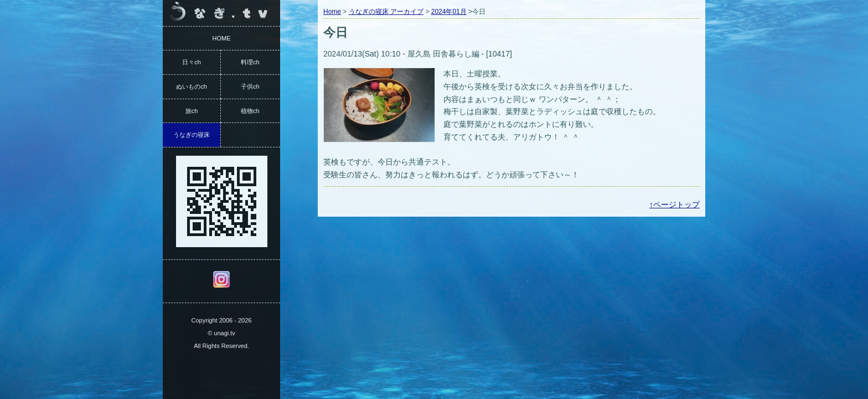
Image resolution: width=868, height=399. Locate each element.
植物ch (250, 111)
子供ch (250, 86)
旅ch (192, 111)
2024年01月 (449, 12)
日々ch (192, 62)
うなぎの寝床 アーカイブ (386, 12)
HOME (222, 38)
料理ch (250, 62)
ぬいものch (192, 86)
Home (332, 12)
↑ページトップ (675, 204)
